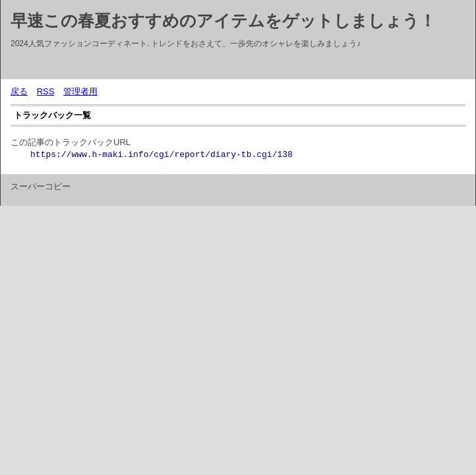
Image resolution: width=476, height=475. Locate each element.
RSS (46, 91)
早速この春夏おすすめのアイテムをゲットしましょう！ (223, 20)
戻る (19, 91)
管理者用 (80, 91)
